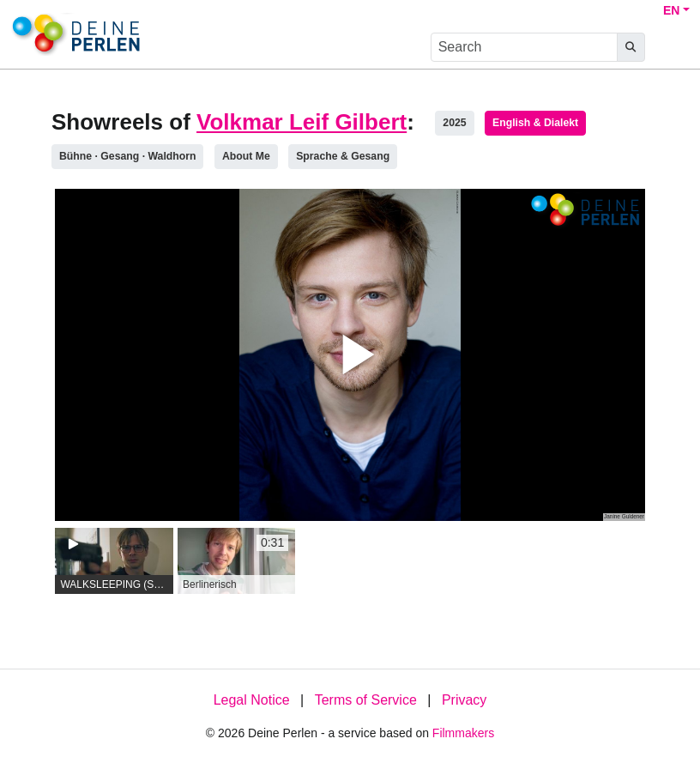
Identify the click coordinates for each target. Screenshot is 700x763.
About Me (246, 156)
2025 (454, 123)
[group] (114, 561)
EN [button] (671, 10)
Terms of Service (366, 700)
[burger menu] (671, 48)
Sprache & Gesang (343, 156)
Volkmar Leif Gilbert (302, 122)
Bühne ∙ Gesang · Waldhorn (127, 156)
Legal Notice (252, 700)
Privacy (464, 700)
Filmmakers (463, 733)
